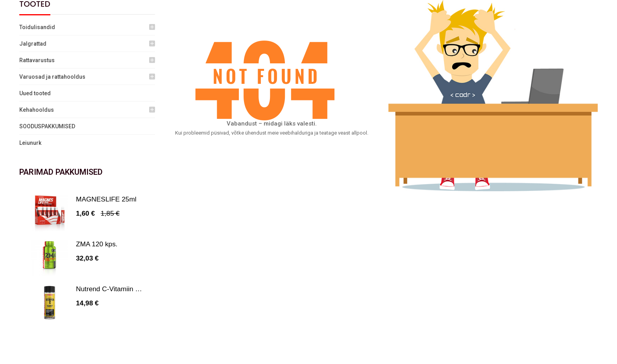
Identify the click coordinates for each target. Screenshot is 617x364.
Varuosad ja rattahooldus (52, 77)
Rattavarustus (37, 60)
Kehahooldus (37, 110)
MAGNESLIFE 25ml (106, 199)
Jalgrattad (33, 44)
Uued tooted (35, 93)
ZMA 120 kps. (97, 244)
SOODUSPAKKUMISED (47, 126)
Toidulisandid (37, 27)
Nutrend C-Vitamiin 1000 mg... (122, 289)
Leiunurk (30, 143)
